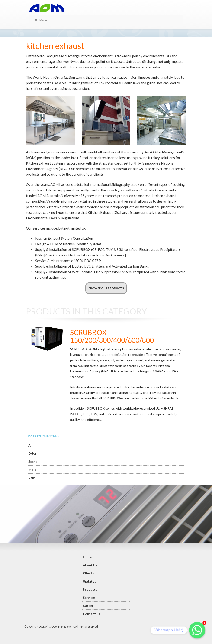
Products (90, 589)
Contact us (91, 614)
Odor (32, 453)
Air (31, 445)
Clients (88, 573)
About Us (90, 565)
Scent (33, 461)
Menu (40, 20)
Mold (32, 470)
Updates (89, 581)
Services (89, 597)
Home (87, 557)
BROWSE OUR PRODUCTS (106, 288)
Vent (32, 478)
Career (88, 606)
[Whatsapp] (197, 630)
